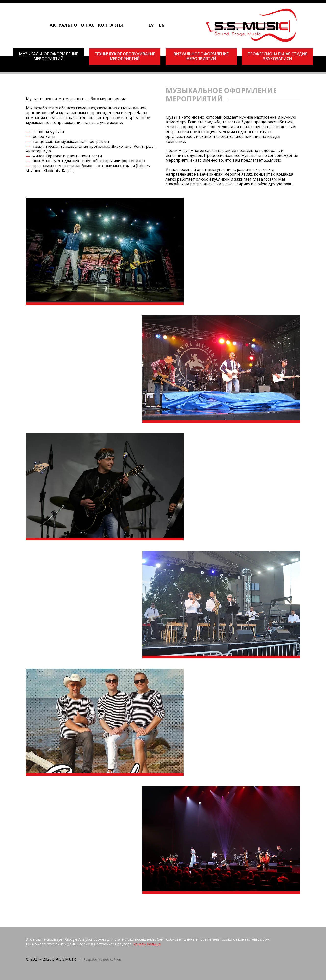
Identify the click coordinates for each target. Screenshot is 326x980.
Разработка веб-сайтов (102, 959)
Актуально (63, 25)
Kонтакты (110, 25)
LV (151, 25)
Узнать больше (147, 944)
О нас (88, 25)
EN (162, 25)
